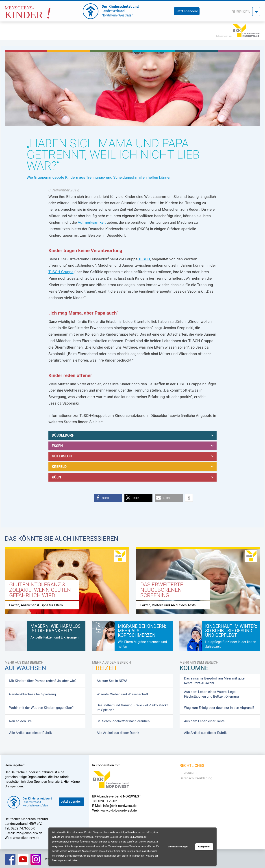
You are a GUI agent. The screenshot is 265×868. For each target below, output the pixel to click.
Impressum (188, 771)
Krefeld (59, 465)
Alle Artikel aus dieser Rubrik (30, 731)
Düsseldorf (63, 435)
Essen (57, 445)
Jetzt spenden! (187, 11)
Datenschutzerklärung (196, 776)
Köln (56, 475)
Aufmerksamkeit (92, 222)
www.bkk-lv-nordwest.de (119, 809)
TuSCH (144, 259)
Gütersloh (62, 455)
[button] (108, 496)
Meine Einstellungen (178, 847)
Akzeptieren (204, 847)
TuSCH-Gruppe (61, 272)
